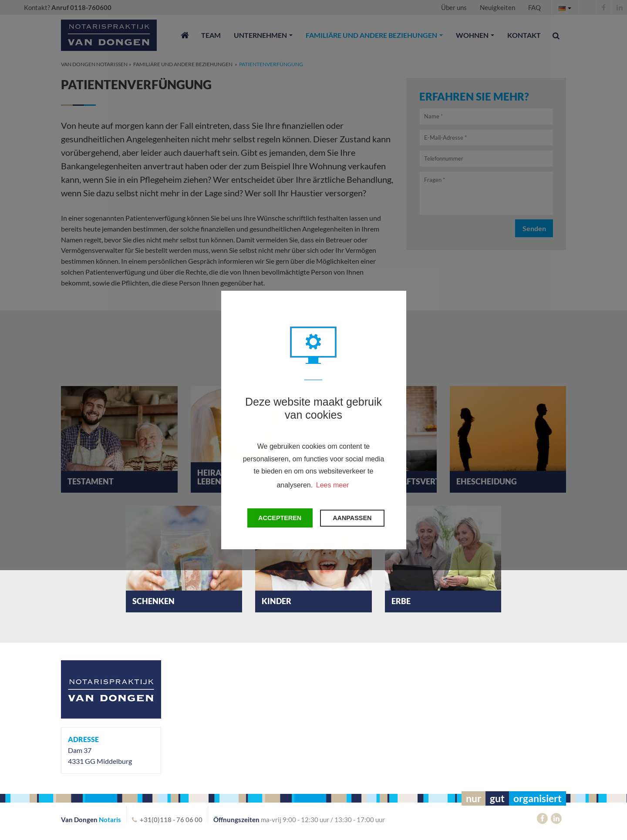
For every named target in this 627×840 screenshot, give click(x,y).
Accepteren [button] (280, 518)
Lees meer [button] (333, 485)
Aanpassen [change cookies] (352, 518)
